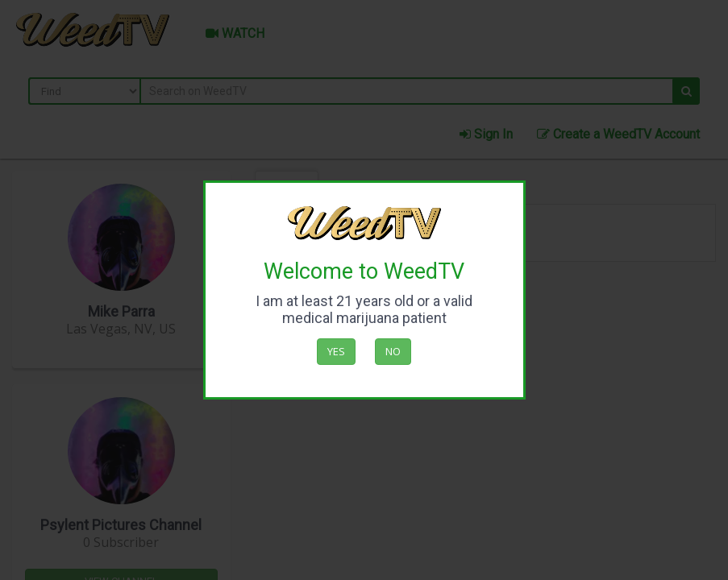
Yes (336, 351)
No (393, 351)
